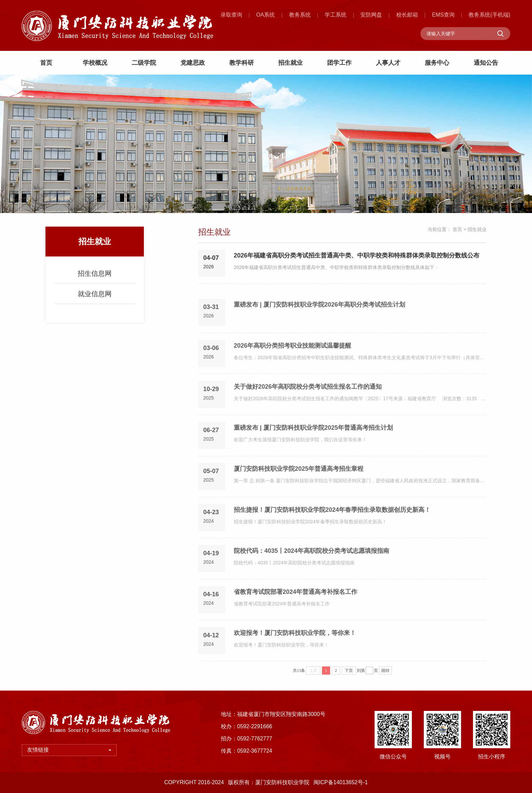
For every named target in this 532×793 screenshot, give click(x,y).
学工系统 (336, 15)
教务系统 (300, 15)
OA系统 (265, 15)
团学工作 (339, 63)
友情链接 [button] (69, 750)
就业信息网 (95, 298)
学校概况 (95, 63)
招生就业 (290, 63)
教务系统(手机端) (489, 15)
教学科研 (242, 63)
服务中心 (437, 63)
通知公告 (486, 63)
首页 (46, 63)
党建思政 (193, 63)
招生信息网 (95, 278)
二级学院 (144, 63)
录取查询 (231, 15)
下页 (349, 674)
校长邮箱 (407, 15)
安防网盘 (371, 15)
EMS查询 (443, 15)
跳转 (385, 674)
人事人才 (388, 63)
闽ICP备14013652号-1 (341, 782)
